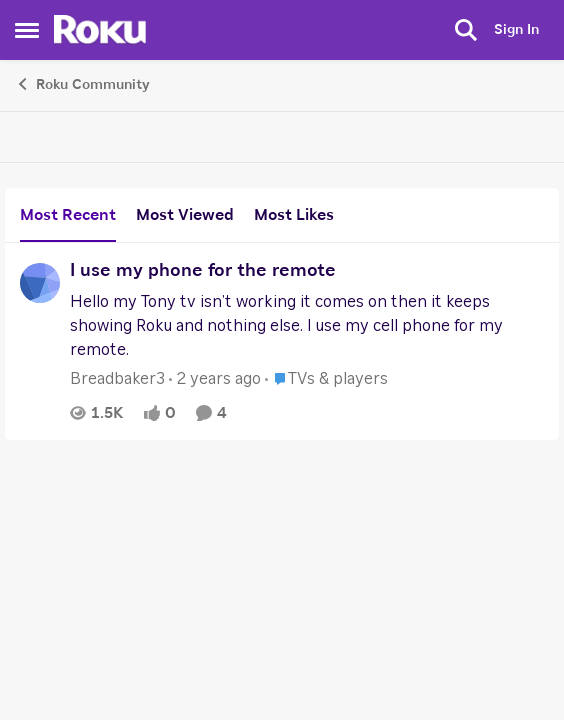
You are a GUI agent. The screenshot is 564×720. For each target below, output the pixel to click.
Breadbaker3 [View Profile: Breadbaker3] (117, 379)
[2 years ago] (215, 379)
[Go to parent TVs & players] (326, 379)
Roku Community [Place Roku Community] (82, 84)
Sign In (516, 30)
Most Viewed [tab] (185, 215)
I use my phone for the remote (203, 271)
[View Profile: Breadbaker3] (40, 283)
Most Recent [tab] (68, 215)
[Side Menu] (27, 30)
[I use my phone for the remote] (307, 326)
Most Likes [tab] (294, 215)
